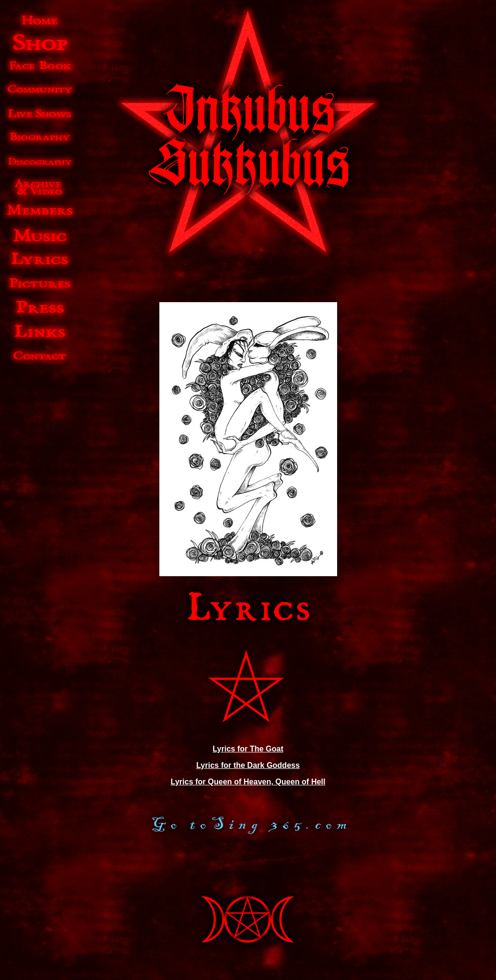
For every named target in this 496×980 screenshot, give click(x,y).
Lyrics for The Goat (248, 749)
